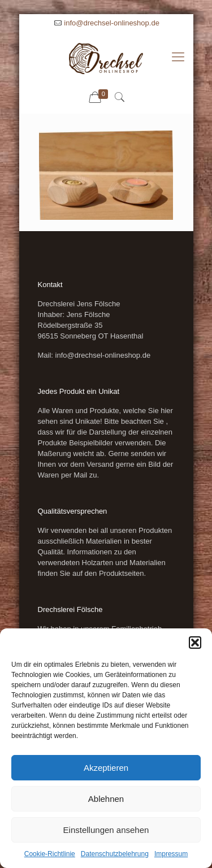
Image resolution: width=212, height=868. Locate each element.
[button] (195, 643)
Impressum (171, 854)
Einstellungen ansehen (106, 830)
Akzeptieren (106, 768)
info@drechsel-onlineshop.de (112, 23)
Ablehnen (106, 799)
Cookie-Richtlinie (50, 854)
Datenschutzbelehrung (115, 854)
